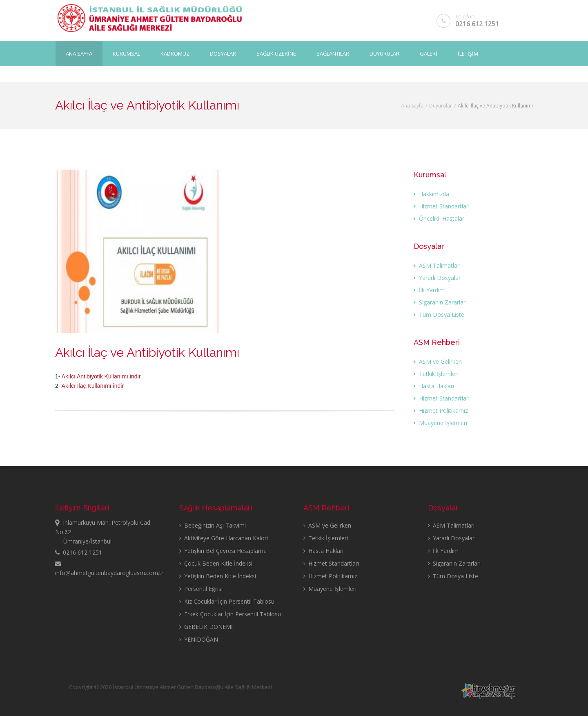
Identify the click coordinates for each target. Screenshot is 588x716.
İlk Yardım (429, 290)
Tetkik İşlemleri (436, 374)
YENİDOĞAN (199, 639)
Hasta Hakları (434, 386)
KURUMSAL (126, 54)
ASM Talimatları (437, 265)
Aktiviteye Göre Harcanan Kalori (224, 538)
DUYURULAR (384, 54)
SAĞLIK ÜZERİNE (276, 54)
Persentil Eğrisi (201, 589)
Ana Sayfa (79, 54)
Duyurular (441, 106)
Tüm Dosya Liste (439, 314)
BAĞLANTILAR (333, 54)
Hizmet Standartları (442, 206)
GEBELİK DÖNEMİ (206, 627)
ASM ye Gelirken (438, 361)
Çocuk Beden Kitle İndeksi (216, 563)
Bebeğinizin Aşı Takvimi (213, 525)
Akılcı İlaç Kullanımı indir (93, 386)
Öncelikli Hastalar (439, 218)
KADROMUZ (175, 54)
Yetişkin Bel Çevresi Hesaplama (223, 551)
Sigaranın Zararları (440, 302)
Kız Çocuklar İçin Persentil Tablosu (227, 601)
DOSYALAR (223, 54)
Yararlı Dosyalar (437, 278)
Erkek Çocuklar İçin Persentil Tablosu (230, 614)
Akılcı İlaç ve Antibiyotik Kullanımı (147, 352)
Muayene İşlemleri (440, 423)
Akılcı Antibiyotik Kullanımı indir (101, 376)
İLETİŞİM (468, 54)
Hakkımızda (431, 194)
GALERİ (429, 54)
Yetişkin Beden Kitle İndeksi (218, 576)
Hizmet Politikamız (441, 411)
